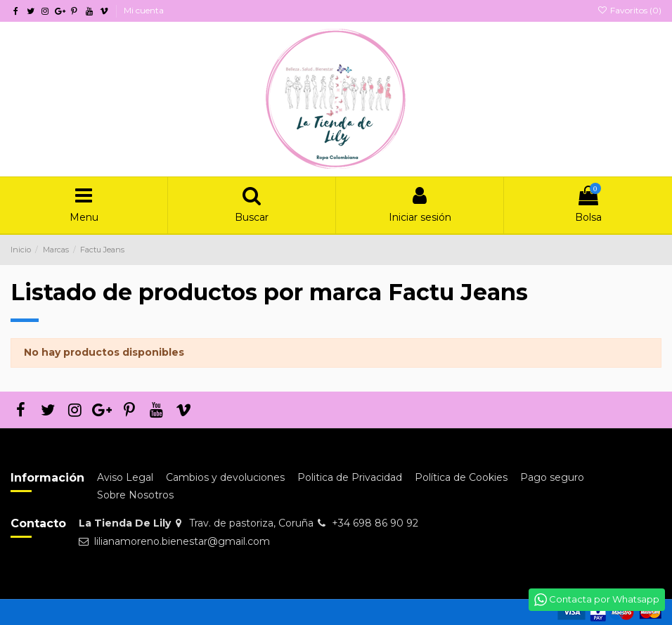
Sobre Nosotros (135, 495)
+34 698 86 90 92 (375, 523)
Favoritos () (629, 10)
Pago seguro (552, 477)
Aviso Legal (125, 477)
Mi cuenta (144, 10)
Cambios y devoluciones (225, 477)
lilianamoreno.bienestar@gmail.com (182, 541)
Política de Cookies (461, 477)
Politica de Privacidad (350, 477)
